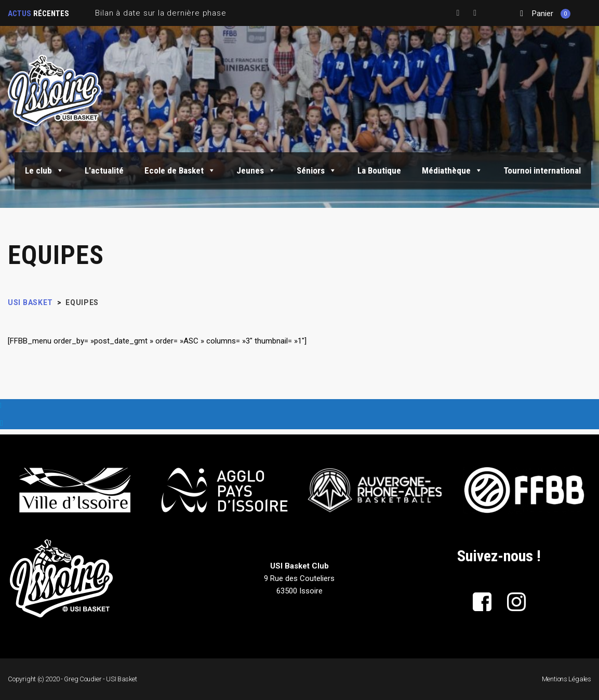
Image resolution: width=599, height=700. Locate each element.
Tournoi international (542, 170)
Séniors (317, 170)
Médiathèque (452, 170)
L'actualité (104, 170)
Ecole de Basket (180, 170)
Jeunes (256, 170)
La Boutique (379, 170)
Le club (44, 170)
